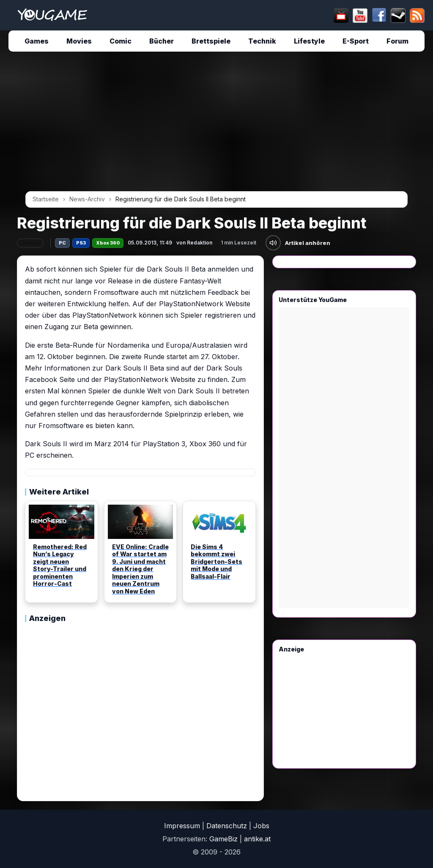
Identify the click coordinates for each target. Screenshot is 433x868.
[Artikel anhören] (273, 243)
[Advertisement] (216, 124)
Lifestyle (309, 41)
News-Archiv (87, 199)
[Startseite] (52, 15)
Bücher (162, 41)
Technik (262, 41)
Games (37, 41)
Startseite (46, 199)
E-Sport (356, 41)
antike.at (257, 839)
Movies (79, 41)
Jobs (261, 826)
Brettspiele (211, 41)
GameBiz (223, 839)
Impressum (182, 826)
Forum (397, 41)
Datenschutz (227, 826)
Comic (121, 41)
